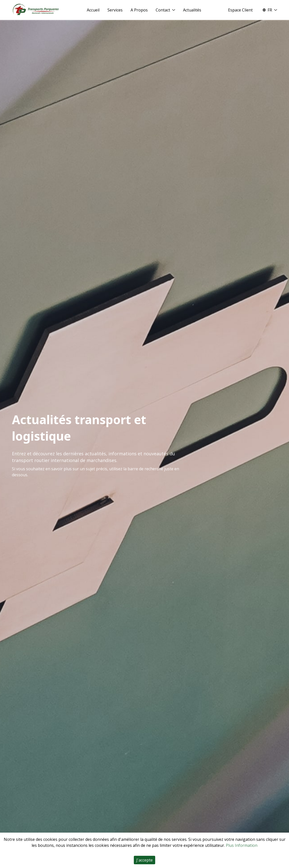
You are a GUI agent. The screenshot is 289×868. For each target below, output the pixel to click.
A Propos (139, 10)
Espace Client (240, 10)
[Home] (36, 10)
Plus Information (242, 845)
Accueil (93, 10)
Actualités (192, 10)
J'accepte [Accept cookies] (144, 860)
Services (115, 10)
